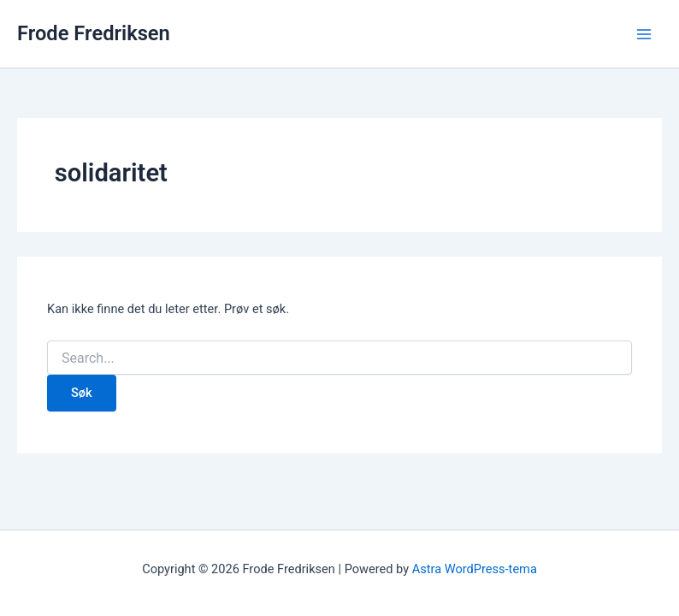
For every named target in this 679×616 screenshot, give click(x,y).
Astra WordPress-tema (475, 569)
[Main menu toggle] (644, 34)
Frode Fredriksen (94, 33)
